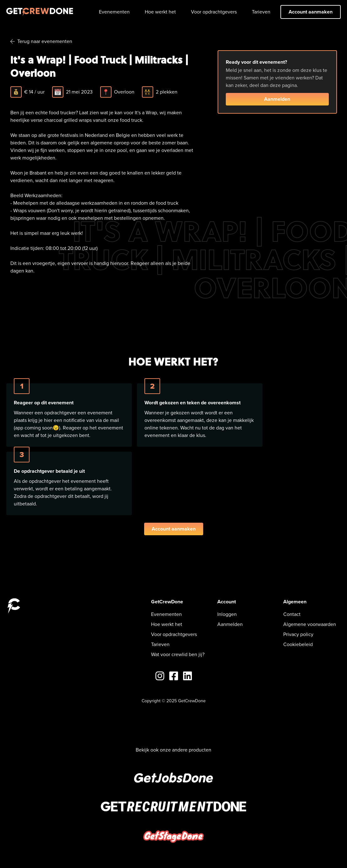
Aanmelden (277, 99)
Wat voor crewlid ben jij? (178, 654)
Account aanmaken (311, 12)
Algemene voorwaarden (310, 624)
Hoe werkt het (160, 12)
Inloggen (227, 614)
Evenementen (114, 12)
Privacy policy (298, 634)
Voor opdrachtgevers (214, 12)
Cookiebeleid (298, 644)
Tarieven (261, 12)
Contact (292, 614)
